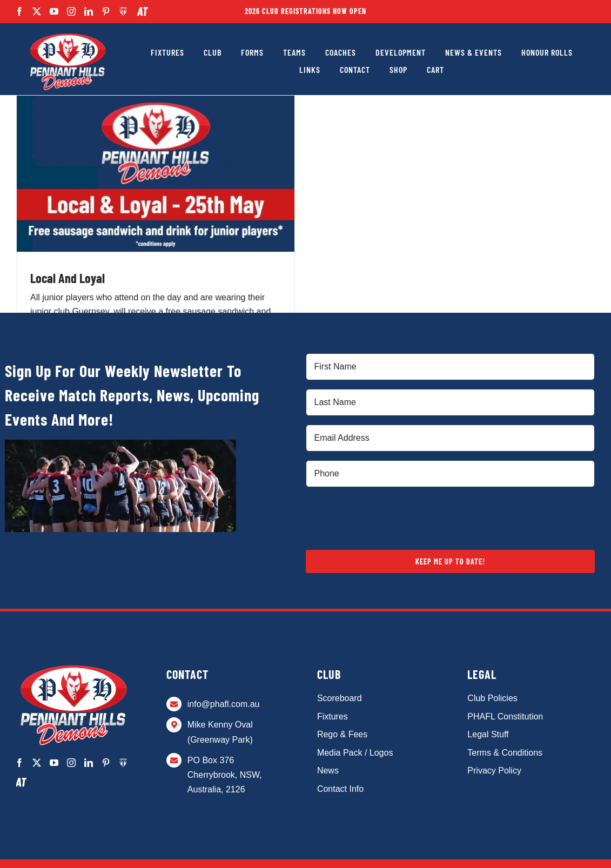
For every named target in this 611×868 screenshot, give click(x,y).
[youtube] (54, 11)
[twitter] (37, 11)
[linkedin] (89, 11)
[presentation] (388, 517)
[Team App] (123, 11)
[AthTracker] (142, 12)
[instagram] (71, 11)
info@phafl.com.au (224, 704)
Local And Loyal (68, 278)
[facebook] (19, 11)
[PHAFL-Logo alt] (68, 34)
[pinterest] (106, 11)
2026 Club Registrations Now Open (305, 11)
